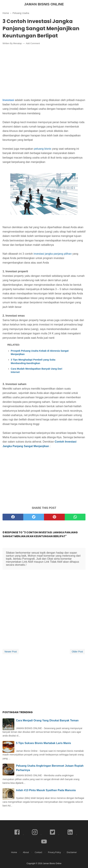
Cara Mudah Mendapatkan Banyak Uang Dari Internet (36, 370)
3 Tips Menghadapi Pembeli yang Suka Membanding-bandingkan (33, 361)
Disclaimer (72, 852)
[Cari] (83, 5)
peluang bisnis (43, 149)
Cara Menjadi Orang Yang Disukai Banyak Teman (47, 720)
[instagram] (35, 835)
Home (14, 852)
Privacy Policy (54, 852)
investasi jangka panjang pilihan (53, 254)
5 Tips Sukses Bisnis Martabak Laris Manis (43, 743)
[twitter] (34, 517)
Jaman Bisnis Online (44, 4)
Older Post (77, 652)
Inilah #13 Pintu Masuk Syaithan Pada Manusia (46, 790)
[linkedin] (70, 835)
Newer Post (11, 652)
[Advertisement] (44, 72)
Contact (38, 852)
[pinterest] (54, 517)
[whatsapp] (75, 517)
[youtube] (44, 844)
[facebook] (13, 517)
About (26, 852)
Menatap (17, 43)
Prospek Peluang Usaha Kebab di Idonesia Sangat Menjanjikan (40, 352)
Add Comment (33, 43)
